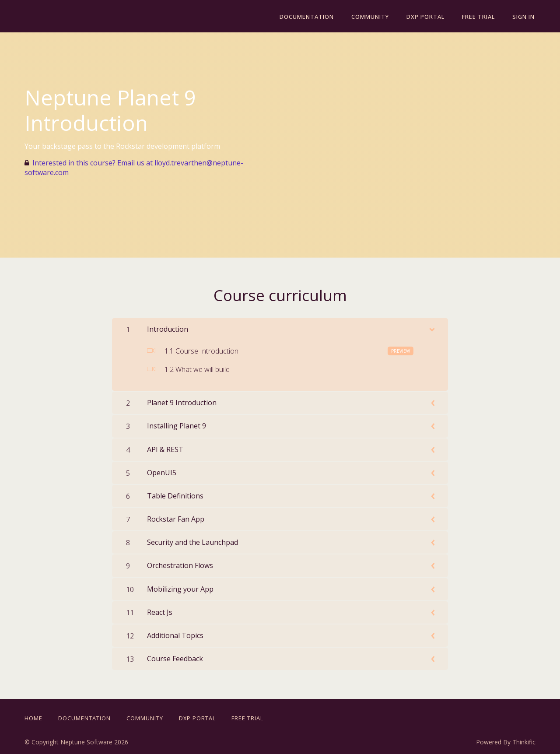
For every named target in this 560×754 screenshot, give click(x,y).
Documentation (315, 17)
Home (33, 718)
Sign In (524, 17)
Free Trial (481, 17)
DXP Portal (430, 17)
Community (376, 17)
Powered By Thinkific (506, 742)
